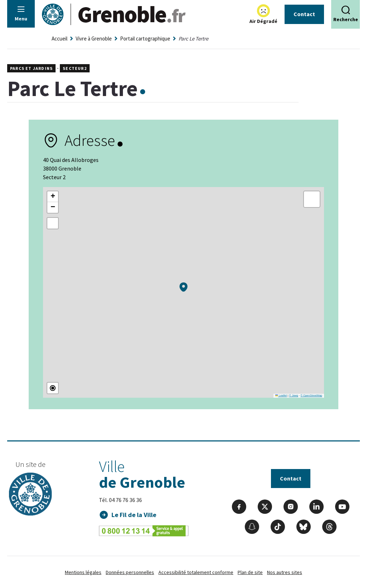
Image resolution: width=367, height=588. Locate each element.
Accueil (59, 39)
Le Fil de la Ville (134, 515)
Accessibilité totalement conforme (196, 572)
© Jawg (294, 395)
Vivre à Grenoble (94, 39)
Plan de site (250, 572)
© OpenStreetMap (311, 395)
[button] (183, 287)
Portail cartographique (145, 39)
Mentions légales (83, 572)
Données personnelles (130, 572)
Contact (304, 14)
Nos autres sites (285, 572)
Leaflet (281, 395)
